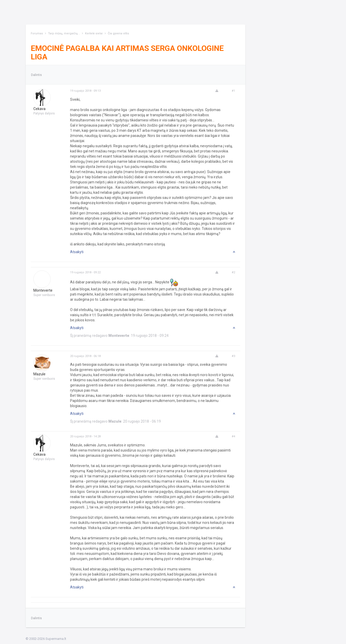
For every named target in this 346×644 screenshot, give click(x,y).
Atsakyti (77, 252)
